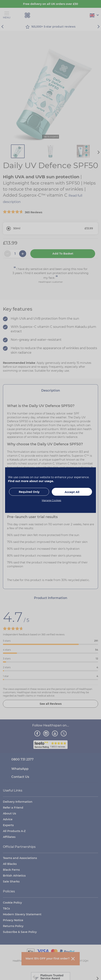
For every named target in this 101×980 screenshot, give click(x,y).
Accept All (72, 492)
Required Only (29, 492)
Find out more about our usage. (31, 481)
